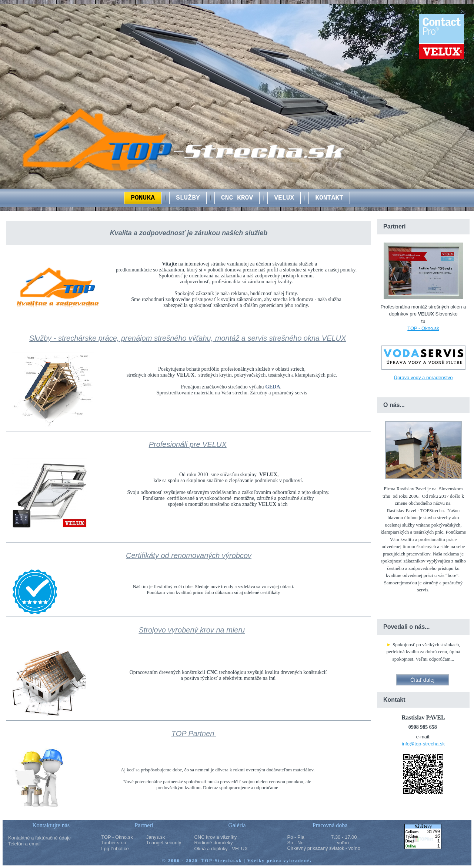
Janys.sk (156, 837)
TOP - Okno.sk (423, 328)
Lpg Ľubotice (115, 849)
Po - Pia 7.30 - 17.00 (322, 837)
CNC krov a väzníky (215, 837)
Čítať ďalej (422, 680)
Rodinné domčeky (213, 843)
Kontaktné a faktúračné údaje (39, 838)
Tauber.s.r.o (114, 843)
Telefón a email (24, 844)
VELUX (284, 198)
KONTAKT (329, 198)
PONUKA (143, 198)
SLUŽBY (188, 198)
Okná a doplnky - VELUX (221, 849)
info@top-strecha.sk (423, 744)
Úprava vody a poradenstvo (423, 378)
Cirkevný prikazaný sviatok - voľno (324, 848)
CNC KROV (237, 198)
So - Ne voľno (318, 843)
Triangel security (163, 843)
